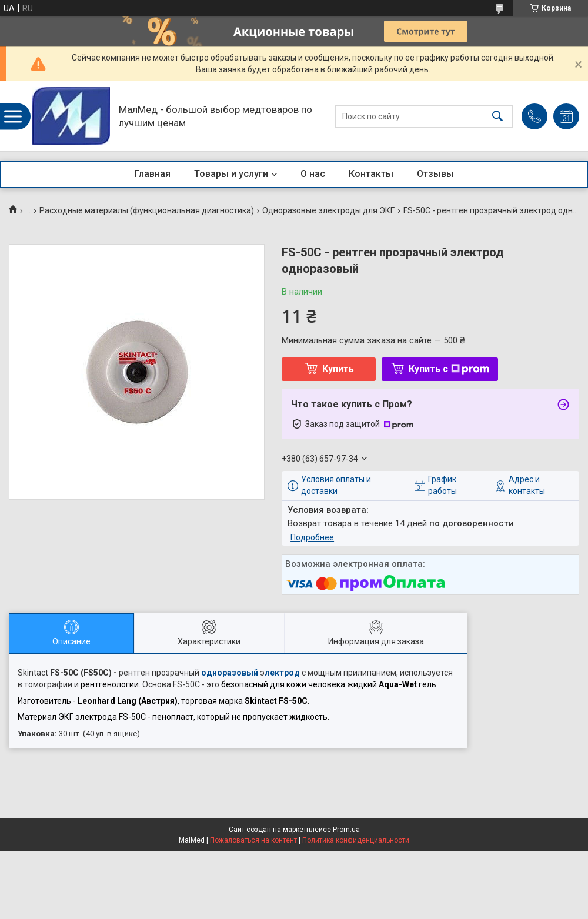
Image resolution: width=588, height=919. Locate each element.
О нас (313, 174)
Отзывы (435, 174)
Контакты (371, 174)
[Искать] (497, 116)
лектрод (282, 673)
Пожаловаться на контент (253, 840)
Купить (338, 369)
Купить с (449, 369)
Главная (153, 174)
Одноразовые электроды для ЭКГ (328, 210)
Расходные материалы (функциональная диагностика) (147, 210)
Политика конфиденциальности (356, 840)
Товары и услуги (231, 174)
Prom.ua (346, 830)
